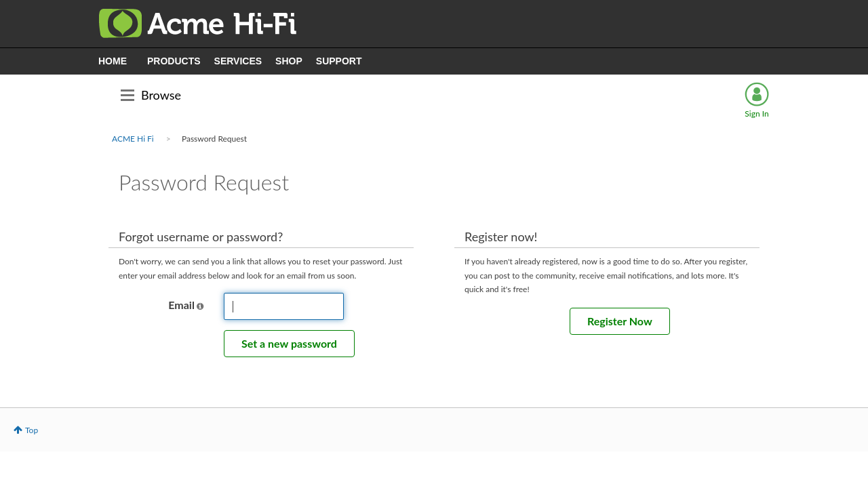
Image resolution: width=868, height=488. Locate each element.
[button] (200, 306)
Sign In (756, 114)
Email (181, 305)
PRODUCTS (174, 61)
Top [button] (32, 430)
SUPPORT (339, 61)
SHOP (289, 61)
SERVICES (238, 61)
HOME (113, 61)
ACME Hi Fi (133, 139)
